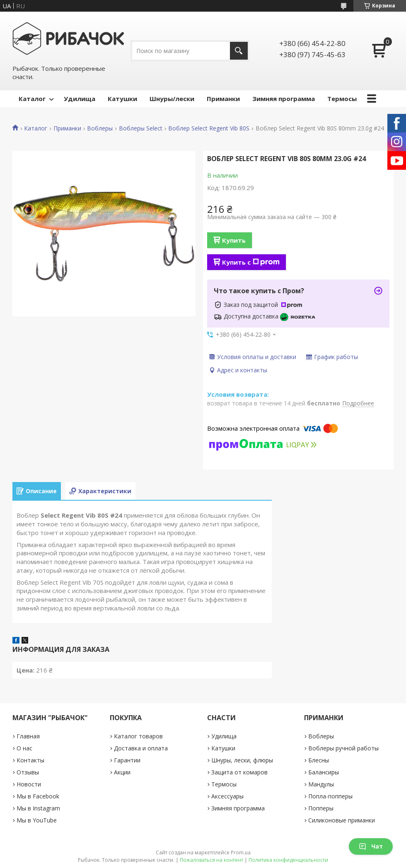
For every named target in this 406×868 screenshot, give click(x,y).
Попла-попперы (330, 796)
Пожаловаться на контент (211, 860)
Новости (29, 784)
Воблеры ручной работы (343, 748)
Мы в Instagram (38, 808)
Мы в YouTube (37, 820)
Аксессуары (227, 796)
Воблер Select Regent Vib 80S (209, 128)
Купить (234, 240)
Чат (371, 846)
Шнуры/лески (172, 99)
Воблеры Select (141, 128)
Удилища (80, 99)
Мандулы (321, 784)
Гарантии (127, 760)
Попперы (321, 808)
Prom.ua (241, 852)
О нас (24, 748)
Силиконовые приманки (342, 820)
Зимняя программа (284, 99)
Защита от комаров (239, 772)
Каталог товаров (138, 736)
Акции (122, 772)
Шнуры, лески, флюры (242, 760)
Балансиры (324, 772)
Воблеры (100, 128)
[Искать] (239, 51)
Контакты (30, 760)
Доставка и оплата (141, 748)
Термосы (342, 99)
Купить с (251, 262)
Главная (28, 736)
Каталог (32, 99)
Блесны (319, 760)
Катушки (122, 99)
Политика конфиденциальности (288, 860)
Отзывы (28, 772)
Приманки (223, 99)
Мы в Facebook (38, 796)
